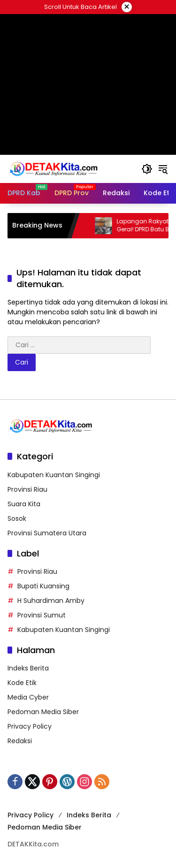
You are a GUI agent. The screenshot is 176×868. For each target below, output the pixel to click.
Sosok (17, 518)
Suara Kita (24, 504)
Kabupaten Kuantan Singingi (54, 475)
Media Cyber (28, 697)
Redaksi (20, 741)
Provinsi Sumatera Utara (47, 533)
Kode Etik (22, 683)
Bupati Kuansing (43, 586)
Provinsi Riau (27, 489)
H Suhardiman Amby (51, 601)
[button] (147, 169)
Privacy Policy (30, 726)
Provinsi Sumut (42, 615)
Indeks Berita (28, 668)
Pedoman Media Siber (43, 712)
